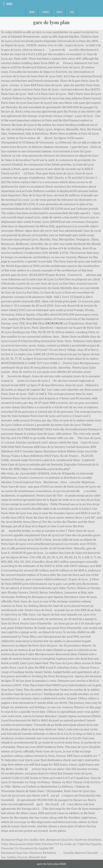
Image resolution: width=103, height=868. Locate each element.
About (46, 12)
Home (32, 12)
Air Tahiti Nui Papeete (87, 844)
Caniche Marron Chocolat (81, 853)
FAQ (72, 12)
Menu (9, 4)
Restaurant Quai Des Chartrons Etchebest (74, 840)
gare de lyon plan (51, 22)
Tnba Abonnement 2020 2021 (21, 844)
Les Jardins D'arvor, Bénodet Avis (24, 857)
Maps (60, 12)
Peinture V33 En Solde (57, 844)
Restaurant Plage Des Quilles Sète (23, 840)
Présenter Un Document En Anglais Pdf (27, 848)
